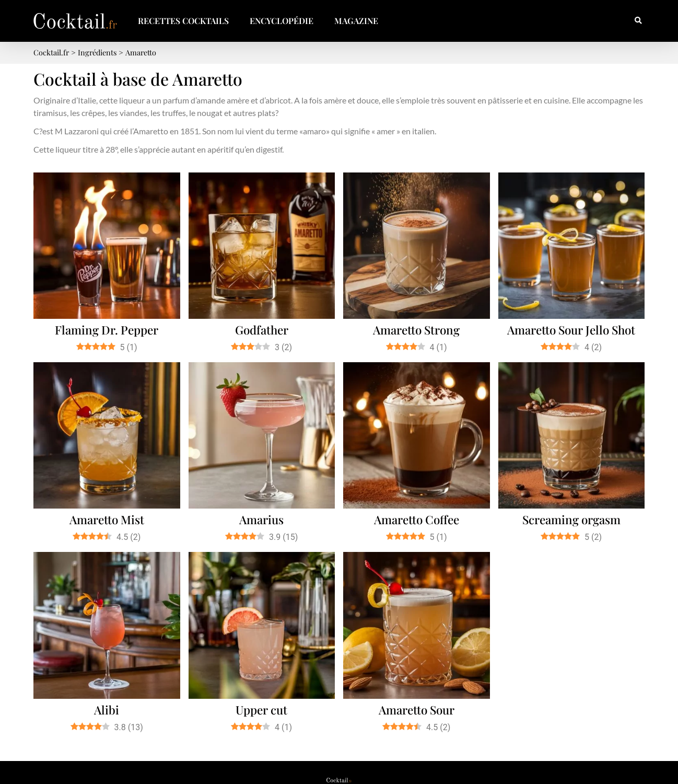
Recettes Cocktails (183, 21)
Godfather (262, 330)
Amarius (261, 520)
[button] (638, 21)
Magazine (356, 21)
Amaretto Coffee (417, 520)
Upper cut (261, 710)
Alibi (107, 710)
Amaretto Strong (416, 330)
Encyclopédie (282, 21)
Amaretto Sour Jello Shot (571, 330)
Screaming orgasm (571, 520)
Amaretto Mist (107, 520)
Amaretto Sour (417, 710)
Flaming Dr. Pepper (107, 330)
